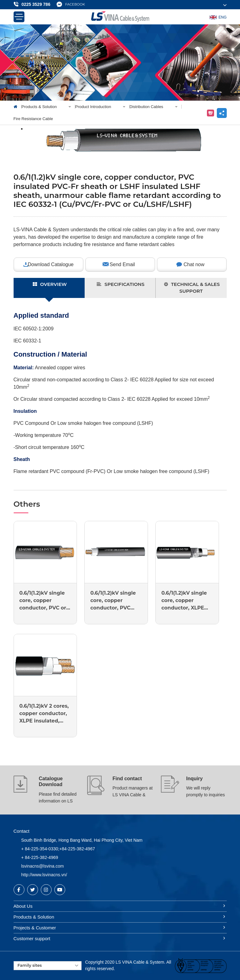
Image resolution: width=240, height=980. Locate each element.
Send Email (122, 264)
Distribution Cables (156, 107)
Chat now (194, 264)
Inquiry (194, 779)
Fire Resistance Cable (33, 119)
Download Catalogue (51, 264)
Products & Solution (48, 107)
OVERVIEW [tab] (50, 284)
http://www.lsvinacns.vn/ (44, 875)
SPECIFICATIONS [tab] (120, 284)
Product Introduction (102, 107)
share (222, 113)
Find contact (127, 779)
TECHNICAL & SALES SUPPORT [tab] (192, 288)
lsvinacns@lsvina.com (43, 866)
